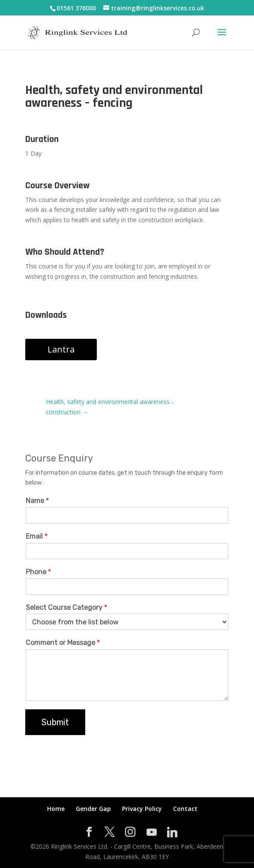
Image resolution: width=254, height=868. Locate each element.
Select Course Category (66, 607)
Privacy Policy (142, 809)
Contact (185, 809)
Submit (55, 722)
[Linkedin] (172, 832)
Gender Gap (93, 809)
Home (56, 809)
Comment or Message (63, 643)
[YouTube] (152, 832)
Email (37, 536)
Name (37, 501)
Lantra (61, 349)
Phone (38, 572)
